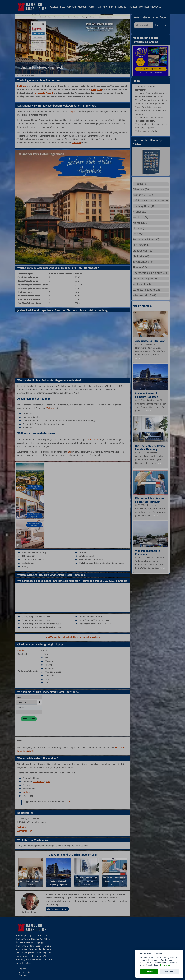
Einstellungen (165, 965)
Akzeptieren (149, 972)
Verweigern (169, 972)
